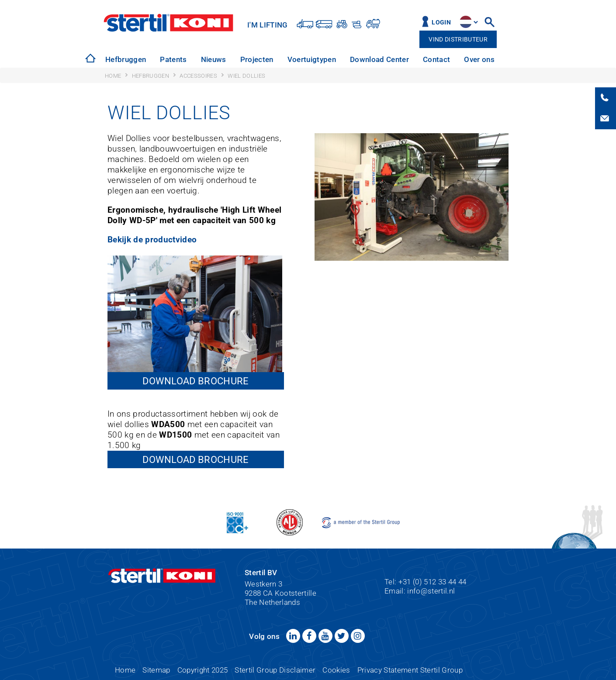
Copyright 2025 (203, 670)
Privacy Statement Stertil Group (410, 670)
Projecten (257, 59)
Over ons (479, 59)
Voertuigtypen (312, 59)
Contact (436, 59)
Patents (173, 59)
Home (125, 670)
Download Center (379, 59)
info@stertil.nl (431, 591)
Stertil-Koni (168, 23)
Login (441, 22)
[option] (126, 60)
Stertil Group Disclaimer (275, 670)
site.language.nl (466, 22)
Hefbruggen (126, 59)
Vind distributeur (458, 40)
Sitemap (156, 670)
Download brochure (196, 381)
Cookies (336, 670)
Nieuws (214, 59)
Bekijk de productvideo (152, 240)
